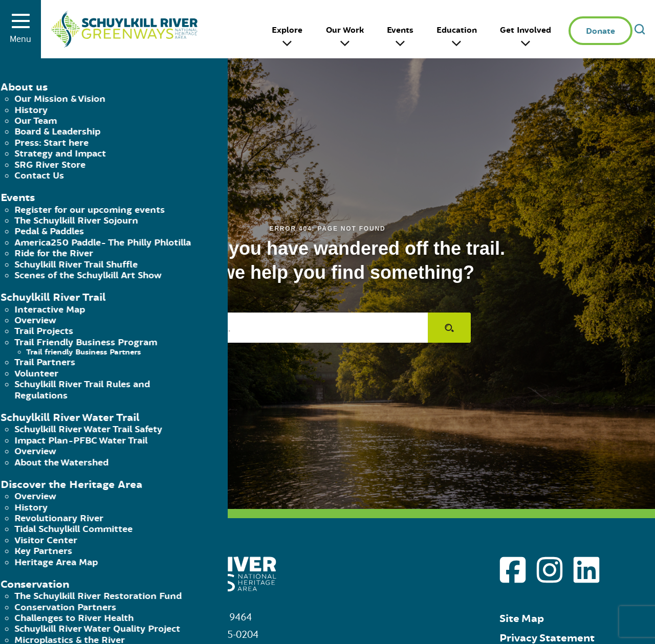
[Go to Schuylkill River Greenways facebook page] (513, 570)
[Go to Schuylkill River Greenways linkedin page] (586, 570)
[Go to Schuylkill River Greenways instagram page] (550, 570)
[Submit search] (449, 328)
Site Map (522, 619)
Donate (601, 31)
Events (400, 30)
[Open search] (640, 29)
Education (457, 30)
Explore (287, 30)
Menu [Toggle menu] (20, 32)
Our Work (345, 30)
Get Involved (526, 30)
